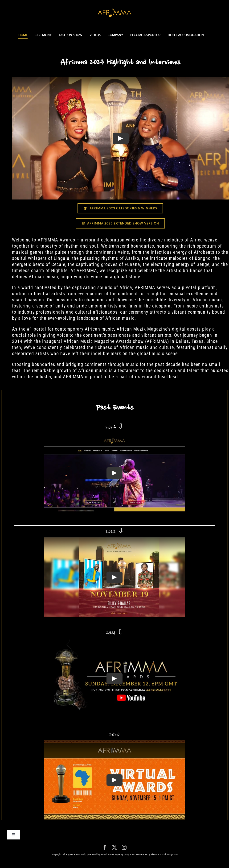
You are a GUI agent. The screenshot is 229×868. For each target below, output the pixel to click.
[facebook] (105, 847)
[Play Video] (120, 138)
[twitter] (115, 847)
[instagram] (124, 847)
